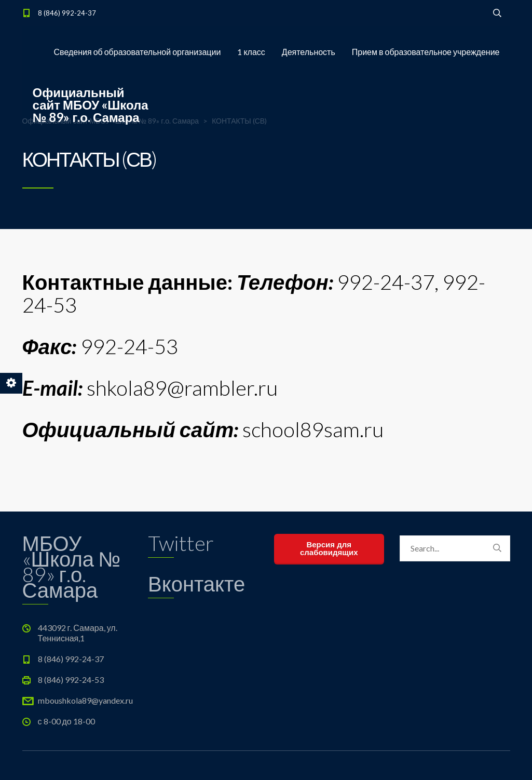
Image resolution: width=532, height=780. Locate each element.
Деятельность (309, 52)
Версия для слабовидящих (329, 548)
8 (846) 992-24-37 (67, 13)
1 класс (251, 52)
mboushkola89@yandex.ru (85, 700)
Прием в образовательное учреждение (426, 52)
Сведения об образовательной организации (138, 52)
